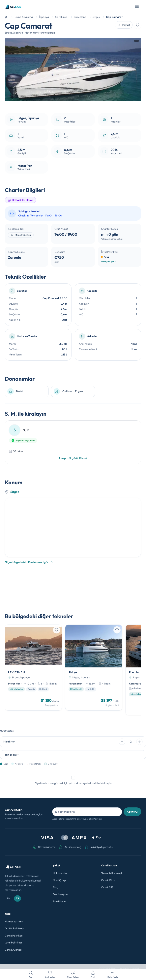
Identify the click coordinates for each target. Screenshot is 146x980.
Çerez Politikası (14, 936)
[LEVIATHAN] (33, 667)
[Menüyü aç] (137, 6)
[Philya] (94, 667)
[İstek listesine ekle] (138, 25)
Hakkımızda (60, 873)
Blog (56, 887)
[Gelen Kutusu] (73, 974)
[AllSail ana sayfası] (13, 6)
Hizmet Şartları (14, 921)
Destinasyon (60, 894)
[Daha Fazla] (113, 974)
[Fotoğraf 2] (73, 104)
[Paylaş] (124, 25)
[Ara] (31, 974)
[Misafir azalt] (122, 742)
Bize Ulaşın (59, 901)
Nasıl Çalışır (60, 880)
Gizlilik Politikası (94, 819)
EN (9, 898)
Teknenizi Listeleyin (112, 873)
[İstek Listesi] (50, 974)
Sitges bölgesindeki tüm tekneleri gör (29, 562)
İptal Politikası (13, 942)
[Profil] (93, 974)
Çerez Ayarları (13, 950)
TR (17, 898)
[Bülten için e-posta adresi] (87, 812)
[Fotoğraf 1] (70, 104)
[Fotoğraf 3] (76, 104)
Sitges (15, 492)
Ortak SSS (107, 887)
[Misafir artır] (139, 742)
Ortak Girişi (108, 880)
